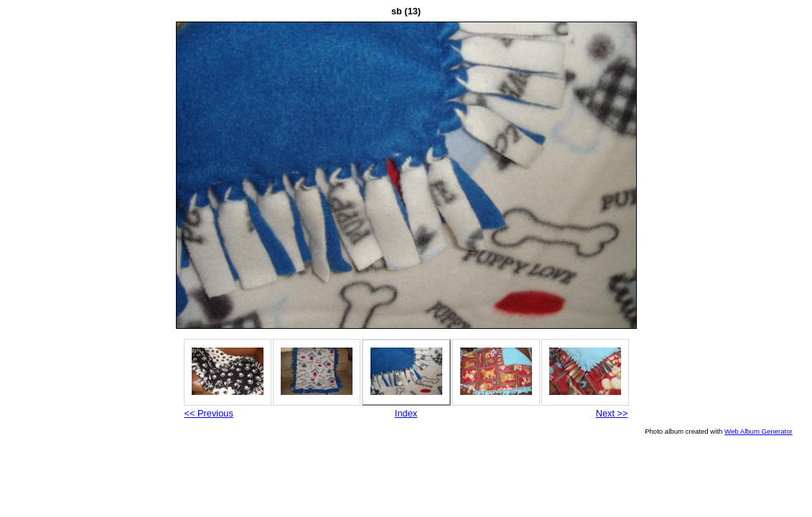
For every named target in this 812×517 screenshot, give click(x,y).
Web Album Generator (759, 431)
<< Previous (209, 413)
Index (406, 413)
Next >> (612, 413)
